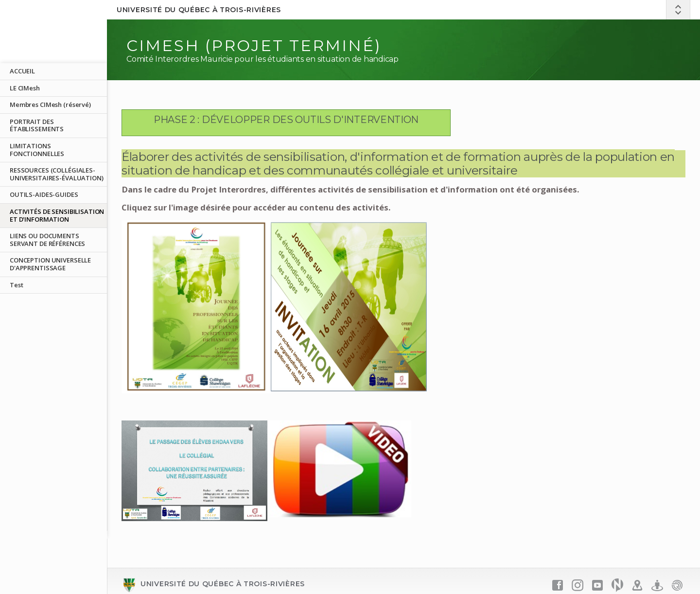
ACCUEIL (22, 71)
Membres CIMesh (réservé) (50, 105)
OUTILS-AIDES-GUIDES (44, 194)
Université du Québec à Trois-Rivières (199, 10)
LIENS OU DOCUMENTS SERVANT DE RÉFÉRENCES (47, 240)
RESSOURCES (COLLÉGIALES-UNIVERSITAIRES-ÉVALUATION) (57, 174)
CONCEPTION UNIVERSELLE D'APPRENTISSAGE (50, 264)
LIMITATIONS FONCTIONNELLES (37, 150)
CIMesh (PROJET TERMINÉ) (254, 45)
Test (16, 285)
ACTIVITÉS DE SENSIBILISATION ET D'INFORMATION (57, 215)
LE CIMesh (25, 88)
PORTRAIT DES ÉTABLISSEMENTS (37, 125)
